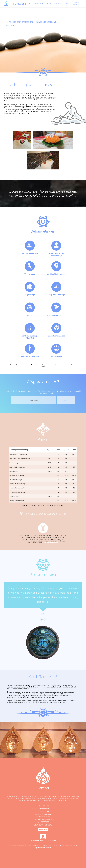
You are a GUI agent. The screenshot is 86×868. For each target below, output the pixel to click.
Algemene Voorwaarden (50, 543)
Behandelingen (38, 4)
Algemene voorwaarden (76, 4)
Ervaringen (57, 4)
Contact (67, 4)
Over (29, 4)
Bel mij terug (43, 830)
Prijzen (49, 4)
